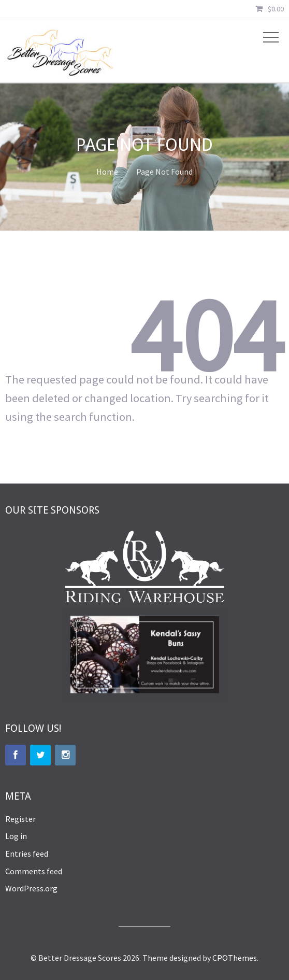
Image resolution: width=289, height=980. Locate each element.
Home (107, 172)
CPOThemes (235, 958)
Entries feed (27, 854)
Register (20, 819)
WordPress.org (31, 888)
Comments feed (34, 871)
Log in (16, 836)
